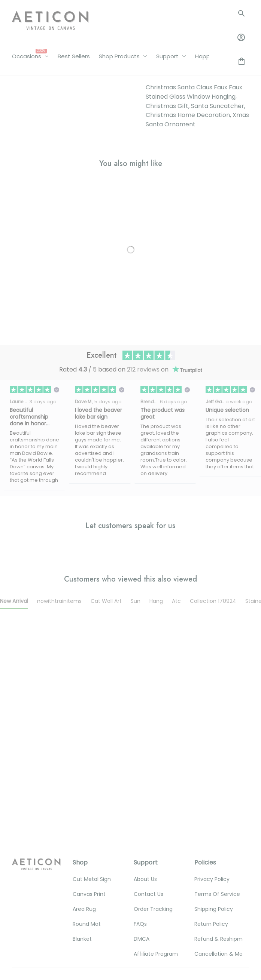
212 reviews (143, 227)
